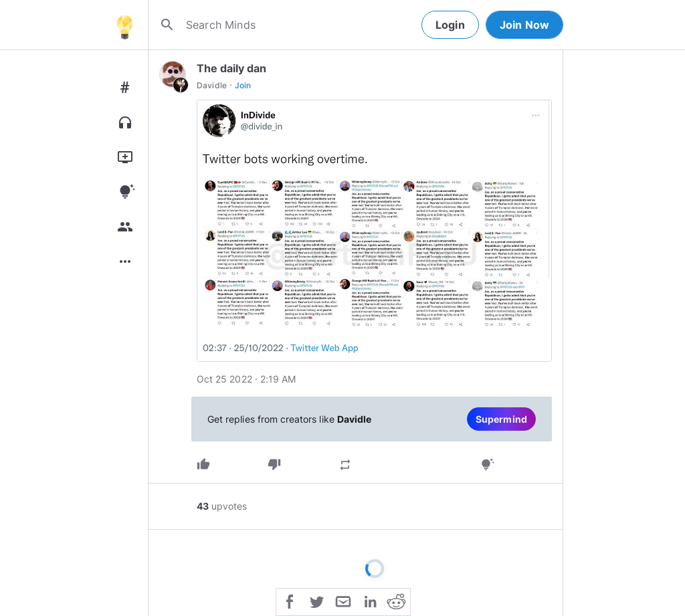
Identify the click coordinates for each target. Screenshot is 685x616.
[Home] (124, 25)
